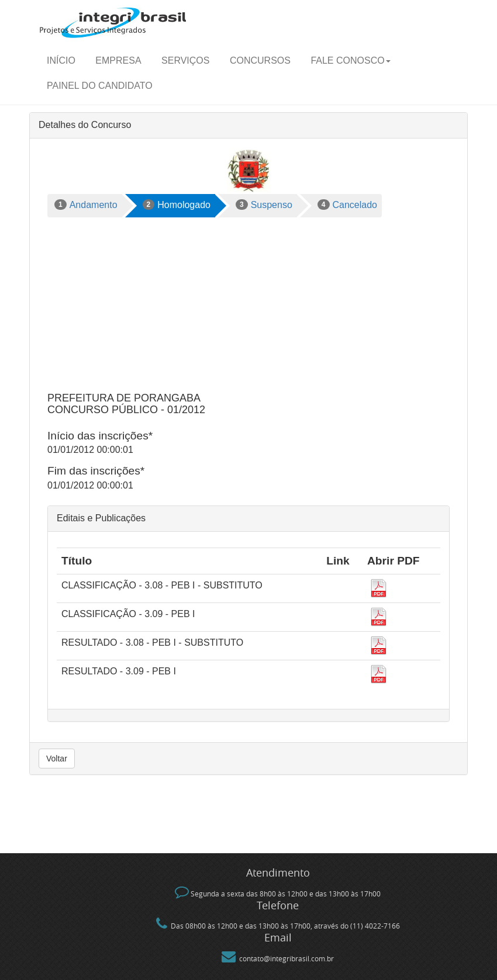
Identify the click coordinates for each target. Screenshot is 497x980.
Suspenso (264, 205)
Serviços (185, 60)
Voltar (57, 759)
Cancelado (347, 205)
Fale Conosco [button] (350, 60)
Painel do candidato (100, 86)
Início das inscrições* (100, 436)
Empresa (118, 60)
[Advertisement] (248, 305)
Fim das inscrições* (96, 471)
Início (61, 60)
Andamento (86, 205)
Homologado (177, 205)
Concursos (260, 60)
